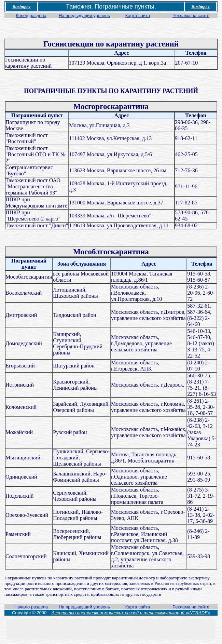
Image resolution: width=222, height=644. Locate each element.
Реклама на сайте (191, 16)
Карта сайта (138, 16)
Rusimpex (21, 7)
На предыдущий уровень (84, 16)
